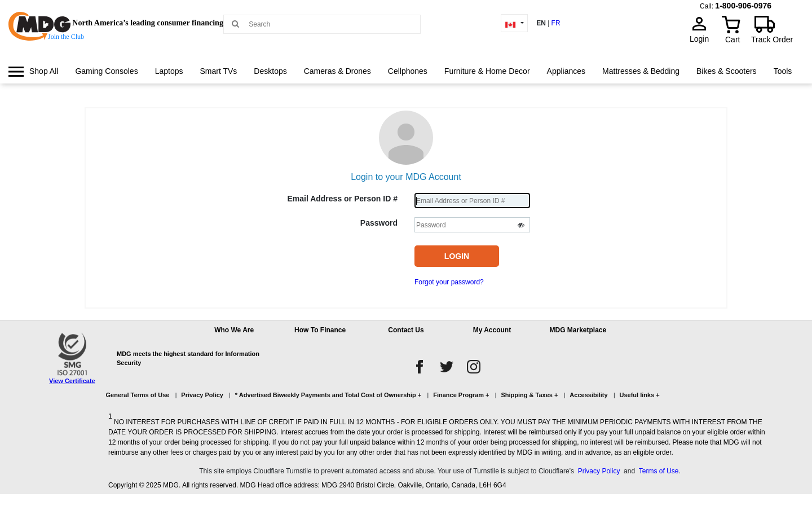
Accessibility (588, 395)
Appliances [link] (566, 71)
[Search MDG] (326, 24)
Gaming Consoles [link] (106, 71)
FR (556, 23)
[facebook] (420, 367)
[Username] (472, 201)
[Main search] (235, 23)
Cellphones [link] (408, 71)
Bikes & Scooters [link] (727, 71)
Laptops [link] (169, 71)
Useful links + (640, 395)
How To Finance (320, 330)
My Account (492, 330)
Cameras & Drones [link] (337, 71)
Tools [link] (783, 71)
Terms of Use (659, 471)
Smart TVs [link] (218, 71)
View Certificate (72, 381)
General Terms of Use (138, 395)
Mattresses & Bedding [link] (641, 71)
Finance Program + (461, 395)
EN (541, 23)
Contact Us (406, 330)
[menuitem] (33, 71)
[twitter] (447, 367)
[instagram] (474, 367)
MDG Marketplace (578, 330)
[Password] (472, 225)
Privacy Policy (202, 395)
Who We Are (234, 330)
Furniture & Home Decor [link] (487, 71)
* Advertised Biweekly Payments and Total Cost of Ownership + (328, 395)
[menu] (406, 82)
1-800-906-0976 (743, 6)
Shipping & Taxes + (529, 395)
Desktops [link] (270, 71)
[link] (33, 71)
